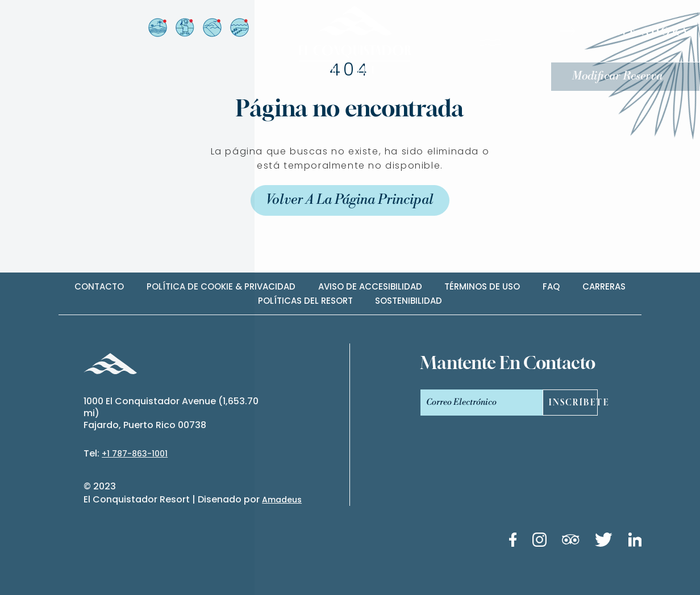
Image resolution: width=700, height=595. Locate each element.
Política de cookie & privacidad (221, 286)
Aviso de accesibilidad (370, 286)
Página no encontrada (350, 108)
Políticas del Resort (305, 301)
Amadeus (282, 500)
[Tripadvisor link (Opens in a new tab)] (570, 541)
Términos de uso (482, 286)
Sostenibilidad (409, 301)
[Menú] (508, 45)
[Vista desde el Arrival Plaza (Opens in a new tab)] (184, 28)
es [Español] (38, 27)
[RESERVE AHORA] (626, 31)
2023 (105, 486)
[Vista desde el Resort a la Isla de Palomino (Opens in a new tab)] (157, 28)
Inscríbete (573, 403)
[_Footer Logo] (110, 365)
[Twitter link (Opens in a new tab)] (604, 542)
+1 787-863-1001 (135, 454)
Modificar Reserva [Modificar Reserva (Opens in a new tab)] (618, 76)
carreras (604, 286)
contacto (99, 286)
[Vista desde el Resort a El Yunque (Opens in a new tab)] (212, 28)
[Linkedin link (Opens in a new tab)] (635, 542)
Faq (551, 286)
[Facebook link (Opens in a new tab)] (513, 542)
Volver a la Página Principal (350, 200)
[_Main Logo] (350, 40)
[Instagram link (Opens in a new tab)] (539, 542)
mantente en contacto (508, 363)
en (54, 27)
